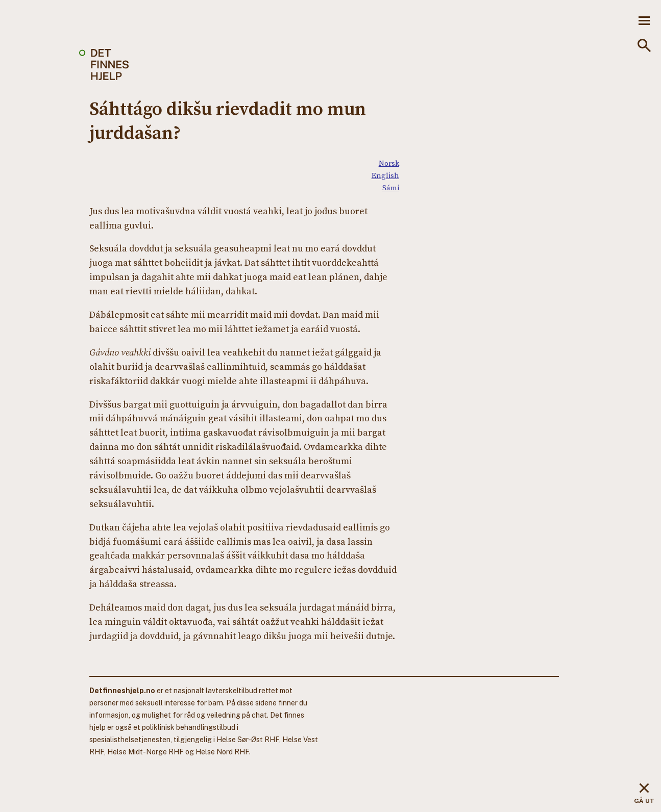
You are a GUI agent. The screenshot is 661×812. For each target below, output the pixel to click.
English (385, 175)
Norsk (389, 163)
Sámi (391, 187)
